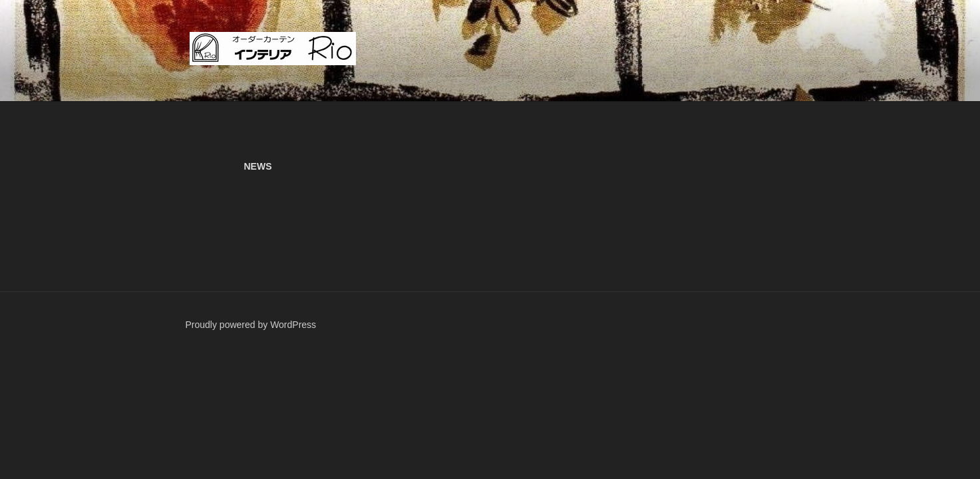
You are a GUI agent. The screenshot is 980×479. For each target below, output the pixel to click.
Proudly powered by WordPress (251, 325)
